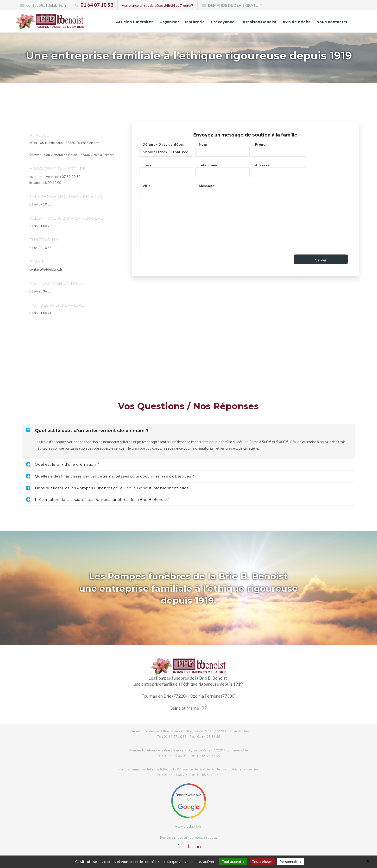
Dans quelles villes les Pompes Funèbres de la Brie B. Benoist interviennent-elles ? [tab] (109, 488)
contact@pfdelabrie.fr (46, 5)
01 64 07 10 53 (97, 5)
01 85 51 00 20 (40, 226)
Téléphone (208, 164)
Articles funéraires (118, 22)
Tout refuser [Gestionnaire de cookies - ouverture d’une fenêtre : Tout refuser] (262, 861)
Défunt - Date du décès (163, 143)
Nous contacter (330, 22)
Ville (147, 184)
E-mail (148, 164)
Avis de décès (292, 22)
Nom (203, 143)
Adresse (262, 164)
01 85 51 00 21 (40, 313)
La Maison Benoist (251, 22)
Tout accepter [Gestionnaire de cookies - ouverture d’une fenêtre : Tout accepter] (233, 861)
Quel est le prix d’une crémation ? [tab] (63, 464)
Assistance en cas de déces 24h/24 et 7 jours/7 (157, 5)
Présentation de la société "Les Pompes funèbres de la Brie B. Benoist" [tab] (98, 499)
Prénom (262, 143)
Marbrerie (182, 22)
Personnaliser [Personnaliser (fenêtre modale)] (291, 861)
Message (207, 184)
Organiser (155, 22)
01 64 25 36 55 (40, 291)
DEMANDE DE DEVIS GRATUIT (235, 5)
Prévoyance (212, 22)
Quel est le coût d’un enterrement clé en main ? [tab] (87, 431)
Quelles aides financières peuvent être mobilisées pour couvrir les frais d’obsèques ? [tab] (110, 476)
